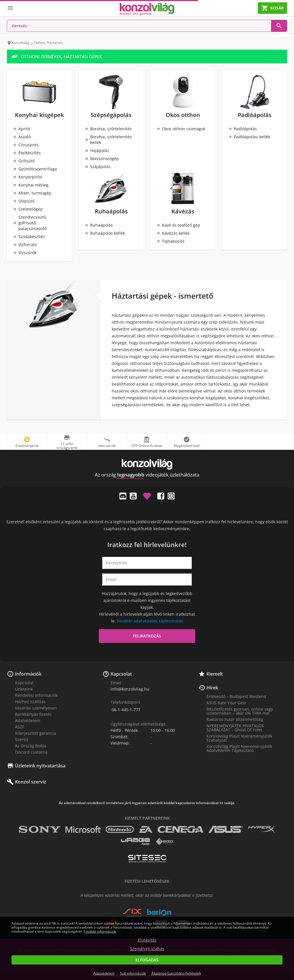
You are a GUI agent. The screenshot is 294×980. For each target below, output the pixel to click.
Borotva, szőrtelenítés (111, 129)
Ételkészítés (30, 153)
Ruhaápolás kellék (108, 233)
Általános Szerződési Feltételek (176, 973)
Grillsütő (27, 161)
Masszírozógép (105, 159)
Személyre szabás (147, 949)
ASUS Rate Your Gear (227, 703)
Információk (28, 674)
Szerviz (22, 739)
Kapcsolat (24, 683)
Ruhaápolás (101, 225)
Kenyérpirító (30, 177)
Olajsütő (26, 201)
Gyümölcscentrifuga (38, 169)
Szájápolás (100, 167)
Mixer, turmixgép (35, 193)
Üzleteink (24, 689)
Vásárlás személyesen (36, 708)
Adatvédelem (28, 721)
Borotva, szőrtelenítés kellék (111, 140)
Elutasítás (147, 940)
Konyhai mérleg (33, 185)
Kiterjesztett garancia (35, 733)
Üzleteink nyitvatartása (40, 766)
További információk (100, 931)
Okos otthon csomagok (184, 129)
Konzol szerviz (31, 782)
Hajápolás (100, 150)
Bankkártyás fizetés (33, 714)
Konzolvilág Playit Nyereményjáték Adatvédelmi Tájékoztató (239, 748)
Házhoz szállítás (30, 702)
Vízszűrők (27, 253)
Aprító (24, 129)
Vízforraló (28, 245)
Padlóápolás (245, 129)
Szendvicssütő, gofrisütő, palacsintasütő (33, 223)
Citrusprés (28, 145)
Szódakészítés (32, 237)
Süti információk (133, 973)
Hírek (212, 688)
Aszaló (25, 137)
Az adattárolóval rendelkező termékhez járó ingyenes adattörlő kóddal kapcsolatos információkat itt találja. (147, 803)
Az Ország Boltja (31, 746)
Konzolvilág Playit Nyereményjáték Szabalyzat (239, 738)
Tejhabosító (173, 241)
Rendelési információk (36, 695)
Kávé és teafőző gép (181, 225)
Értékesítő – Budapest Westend (236, 696)
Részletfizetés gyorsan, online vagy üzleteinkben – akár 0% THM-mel (240, 711)
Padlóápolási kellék (252, 137)
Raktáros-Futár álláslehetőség (235, 719)
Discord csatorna (31, 752)
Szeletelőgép (31, 209)
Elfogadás (147, 960)
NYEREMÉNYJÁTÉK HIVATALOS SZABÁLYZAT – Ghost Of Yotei (235, 728)
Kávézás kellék (176, 233)
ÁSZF (20, 727)
